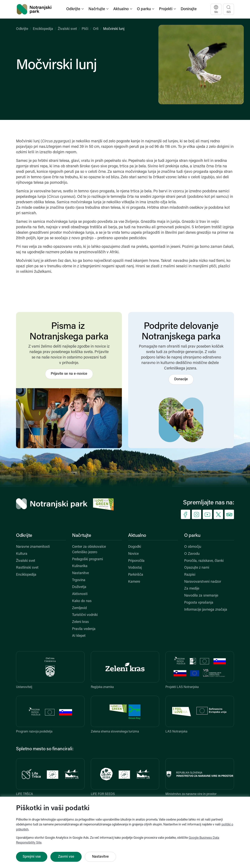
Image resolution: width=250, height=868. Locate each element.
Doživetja (79, 587)
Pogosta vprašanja (199, 603)
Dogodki (135, 547)
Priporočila (136, 561)
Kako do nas (82, 601)
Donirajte (189, 9)
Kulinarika (80, 566)
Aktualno (137, 536)
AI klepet (79, 636)
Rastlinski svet (27, 568)
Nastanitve (80, 573)
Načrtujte (82, 536)
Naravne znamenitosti (33, 547)
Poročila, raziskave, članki (204, 561)
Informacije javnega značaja (206, 610)
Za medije (192, 589)
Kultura (22, 554)
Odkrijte (22, 29)
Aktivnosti (80, 594)
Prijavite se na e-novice (69, 374)
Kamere (134, 582)
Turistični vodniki (85, 615)
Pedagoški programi (87, 559)
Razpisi (190, 575)
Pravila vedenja (84, 629)
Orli (96, 29)
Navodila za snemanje (201, 596)
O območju (193, 547)
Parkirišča (136, 575)
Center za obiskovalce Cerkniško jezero (89, 550)
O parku (192, 536)
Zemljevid (79, 608)
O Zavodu (192, 554)
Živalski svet (67, 29)
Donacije (181, 379)
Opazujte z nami (197, 568)
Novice (133, 554)
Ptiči (85, 29)
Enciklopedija (43, 29)
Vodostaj (135, 568)
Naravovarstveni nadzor (203, 582)
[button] (75, 9)
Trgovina (79, 580)
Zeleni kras (80, 622)
